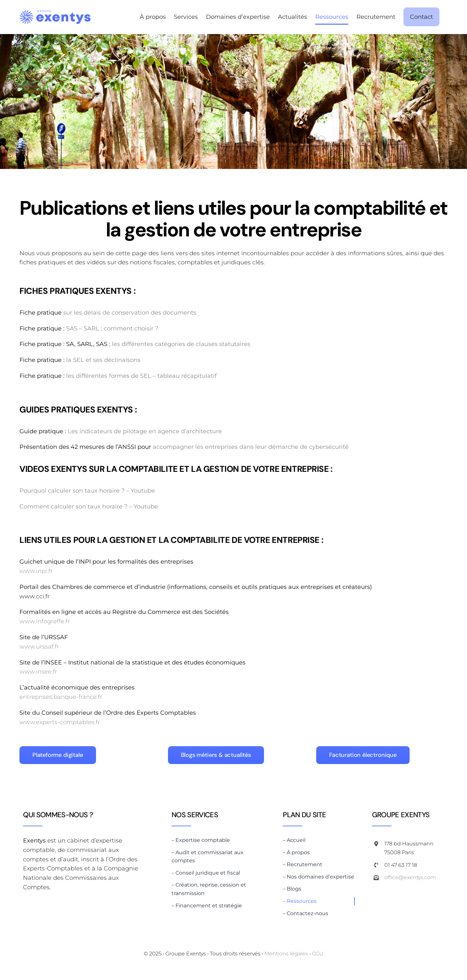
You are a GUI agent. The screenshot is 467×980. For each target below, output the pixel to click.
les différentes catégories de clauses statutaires (181, 344)
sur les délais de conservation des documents (130, 313)
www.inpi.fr (36, 571)
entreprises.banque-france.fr (61, 697)
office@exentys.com (410, 877)
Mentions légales (286, 954)
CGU (318, 954)
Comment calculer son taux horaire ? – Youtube (89, 507)
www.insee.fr (38, 672)
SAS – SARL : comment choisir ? (112, 329)
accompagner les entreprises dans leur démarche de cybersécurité (251, 447)
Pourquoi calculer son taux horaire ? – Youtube (87, 491)
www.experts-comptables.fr (60, 722)
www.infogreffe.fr (45, 621)
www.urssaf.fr (39, 647)
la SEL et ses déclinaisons (103, 360)
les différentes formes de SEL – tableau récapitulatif (141, 376)
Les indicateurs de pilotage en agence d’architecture (145, 431)
